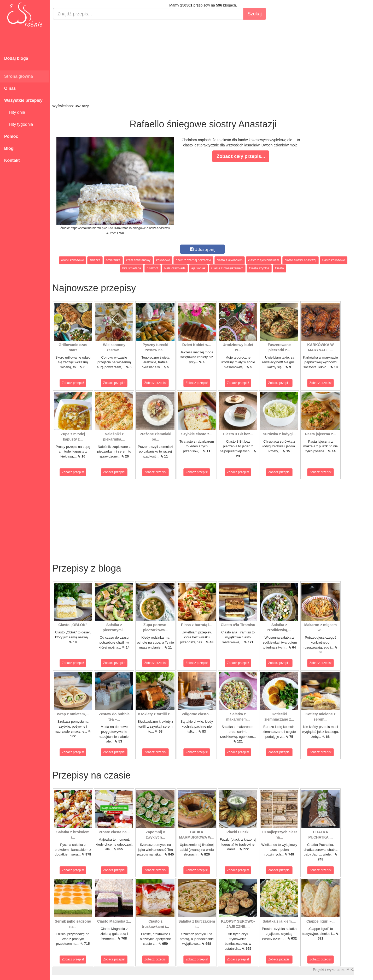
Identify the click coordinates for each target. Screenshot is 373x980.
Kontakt (12, 160)
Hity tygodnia (19, 124)
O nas (10, 88)
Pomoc (11, 136)
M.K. (350, 970)
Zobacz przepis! (73, 383)
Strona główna (19, 76)
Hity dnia (15, 112)
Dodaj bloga (16, 58)
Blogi (9, 148)
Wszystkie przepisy (23, 100)
